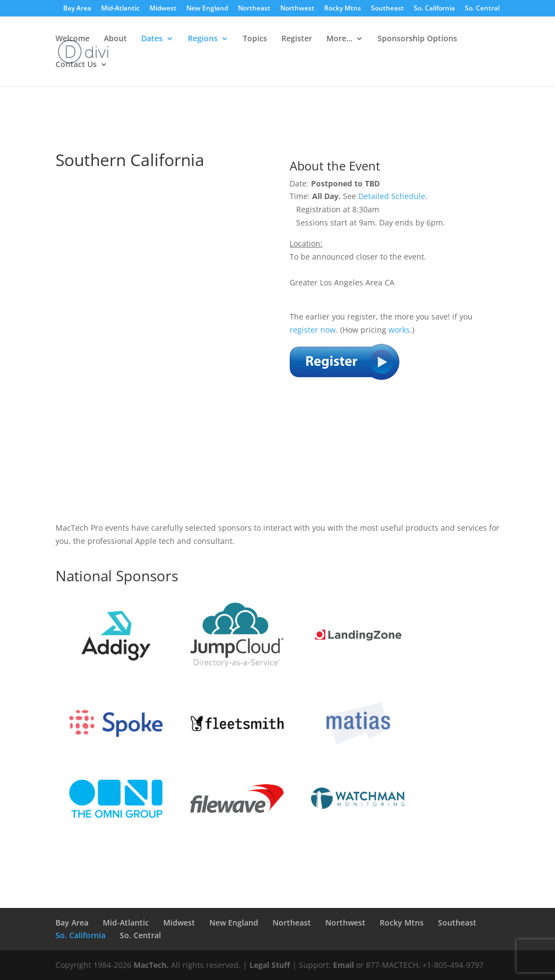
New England (207, 9)
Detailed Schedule (392, 196)
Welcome (73, 39)
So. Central (482, 9)
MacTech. (151, 965)
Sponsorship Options (417, 39)
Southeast (387, 9)
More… (339, 39)
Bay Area (77, 9)
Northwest (297, 9)
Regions (203, 39)
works (399, 330)
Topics (255, 39)
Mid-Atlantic (120, 9)
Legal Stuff (270, 965)
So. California (434, 9)
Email (343, 965)
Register (297, 39)
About (115, 39)
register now (313, 330)
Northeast (254, 9)
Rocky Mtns (343, 9)
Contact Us (76, 65)
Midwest (163, 9)
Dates (152, 39)
